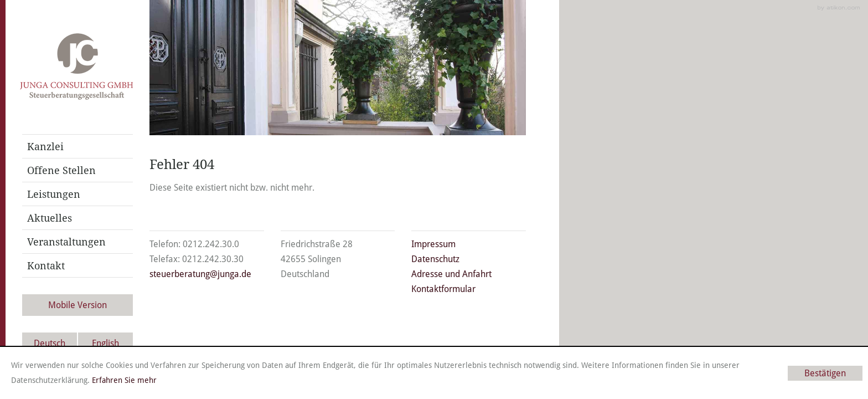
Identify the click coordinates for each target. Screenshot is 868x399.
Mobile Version (77, 305)
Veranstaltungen (66, 242)
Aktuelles (50, 218)
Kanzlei (45, 146)
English (105, 343)
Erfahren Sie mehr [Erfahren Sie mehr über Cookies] (124, 380)
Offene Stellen (61, 170)
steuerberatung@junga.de (200, 274)
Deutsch (50, 343)
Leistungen (54, 194)
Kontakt (46, 265)
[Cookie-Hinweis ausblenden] (825, 373)
